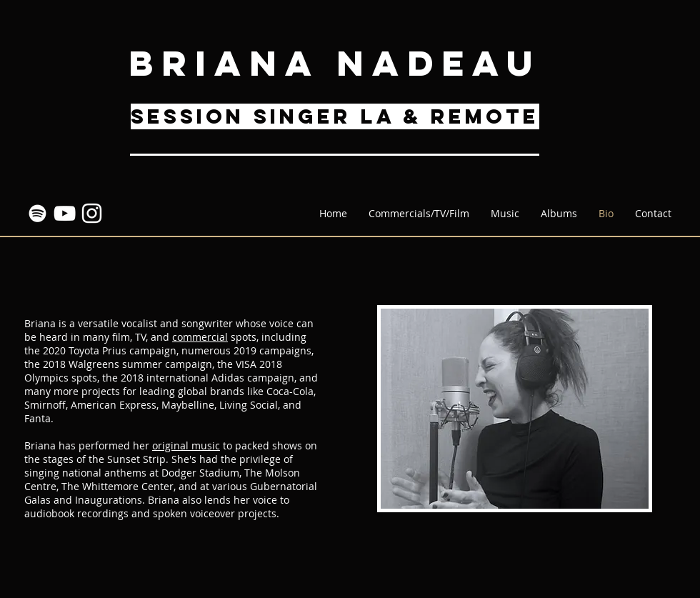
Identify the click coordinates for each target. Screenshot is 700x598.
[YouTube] (65, 213)
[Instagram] (92, 213)
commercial (200, 337)
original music (186, 445)
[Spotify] (37, 213)
